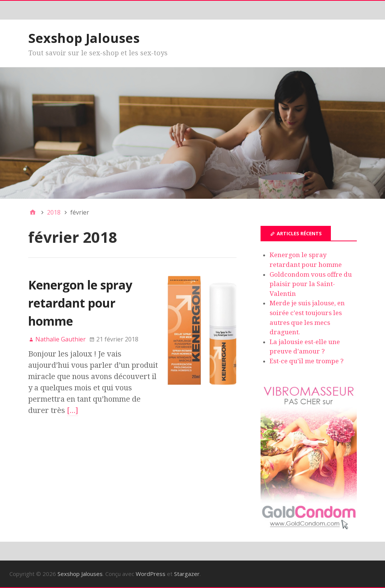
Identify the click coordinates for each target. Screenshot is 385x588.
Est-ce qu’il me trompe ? (307, 361)
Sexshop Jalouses (84, 38)
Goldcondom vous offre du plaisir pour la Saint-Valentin (311, 284)
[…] (73, 410)
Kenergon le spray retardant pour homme (80, 303)
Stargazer (187, 574)
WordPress (151, 574)
